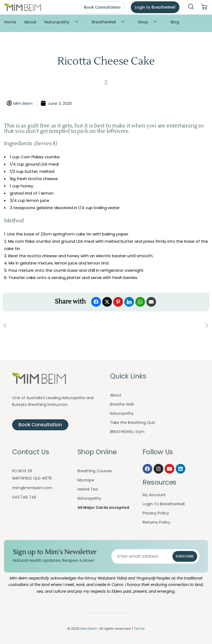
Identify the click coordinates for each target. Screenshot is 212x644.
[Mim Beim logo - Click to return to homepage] (22, 7)
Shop (149, 22)
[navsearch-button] (191, 7)
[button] (106, 83)
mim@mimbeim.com (32, 488)
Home (10, 22)
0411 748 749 (24, 497)
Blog (175, 22)
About (30, 22)
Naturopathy (63, 22)
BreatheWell (110, 22)
